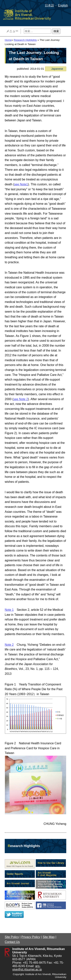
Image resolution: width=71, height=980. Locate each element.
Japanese (57, 69)
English (63, 5)
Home (8, 40)
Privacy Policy (31, 937)
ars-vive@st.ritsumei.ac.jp (27, 968)
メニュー (12, 31)
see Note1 (21, 184)
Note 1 (9, 610)
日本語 (49, 5)
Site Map (49, 937)
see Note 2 (21, 399)
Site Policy (12, 937)
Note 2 (9, 645)
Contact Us (12, 942)
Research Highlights (25, 40)
